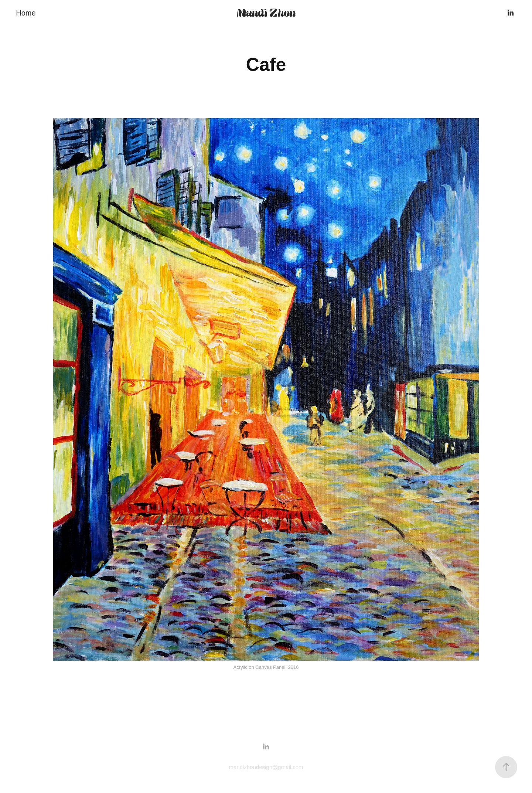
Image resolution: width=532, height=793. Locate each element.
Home (26, 13)
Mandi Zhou (266, 13)
